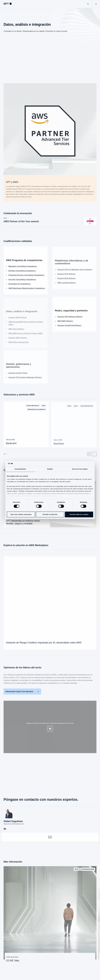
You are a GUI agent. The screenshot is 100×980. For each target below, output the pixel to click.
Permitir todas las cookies (79, 514)
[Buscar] (88, 4)
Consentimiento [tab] (20, 469)
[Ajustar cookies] (50, 729)
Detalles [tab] (50, 469)
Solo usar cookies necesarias (21, 514)
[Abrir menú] (96, 4)
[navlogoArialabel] (8, 4)
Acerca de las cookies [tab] (80, 469)
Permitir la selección (50, 514)
